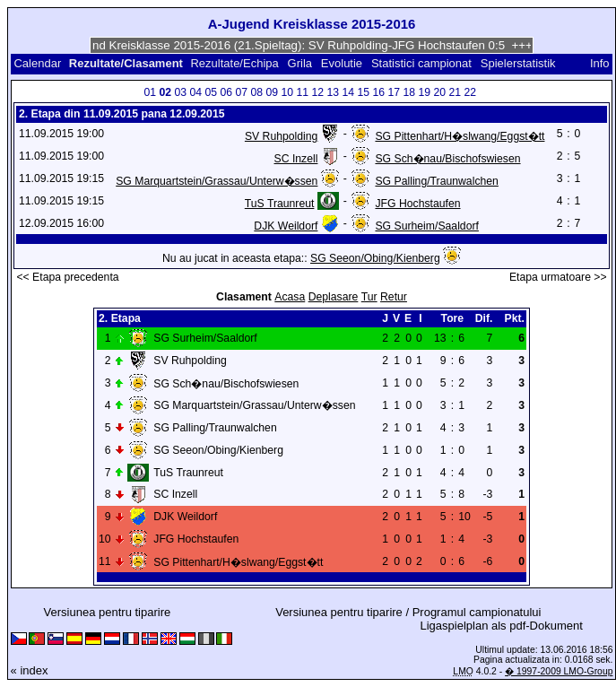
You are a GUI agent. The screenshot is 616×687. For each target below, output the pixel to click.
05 (212, 92)
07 (242, 92)
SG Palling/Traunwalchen (436, 181)
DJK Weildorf (286, 226)
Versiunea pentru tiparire (108, 612)
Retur (394, 297)
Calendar (37, 63)
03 (181, 92)
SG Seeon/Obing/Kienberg (375, 258)
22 (471, 92)
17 (395, 92)
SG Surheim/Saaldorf (426, 226)
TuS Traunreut (280, 204)
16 (379, 92)
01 (151, 92)
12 (318, 92)
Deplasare (334, 297)
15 (364, 92)
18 (410, 92)
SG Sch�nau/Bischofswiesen (447, 159)
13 (334, 92)
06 (227, 92)
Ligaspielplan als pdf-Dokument (501, 626)
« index (30, 670)
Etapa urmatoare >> (558, 277)
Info (600, 63)
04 (196, 92)
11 (303, 92)
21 (455, 92)
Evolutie (342, 63)
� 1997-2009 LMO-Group (559, 671)
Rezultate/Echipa (234, 63)
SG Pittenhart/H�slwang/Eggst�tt (460, 136)
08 (257, 92)
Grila (300, 63)
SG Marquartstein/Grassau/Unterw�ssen (217, 181)
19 (425, 92)
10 (288, 92)
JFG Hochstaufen (417, 204)
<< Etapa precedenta (67, 277)
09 (273, 92)
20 (440, 92)
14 (349, 92)
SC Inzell (296, 159)
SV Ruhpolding (282, 136)
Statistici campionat (421, 63)
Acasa (290, 297)
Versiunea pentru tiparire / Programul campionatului (408, 612)
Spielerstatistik (520, 63)
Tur (369, 297)
